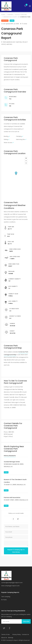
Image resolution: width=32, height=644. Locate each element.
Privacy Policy (17, 634)
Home (3, 15)
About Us (4, 638)
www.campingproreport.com (10, 586)
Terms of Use (5, 634)
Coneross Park (25, 17)
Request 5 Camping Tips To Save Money (16, 551)
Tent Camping (6, 597)
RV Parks (4, 600)
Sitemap (11, 638)
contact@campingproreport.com (12, 583)
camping (10, 15)
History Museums (10, 456)
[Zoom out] (26, 161)
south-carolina (21, 15)
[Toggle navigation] (30, 6)
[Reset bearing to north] (26, 163)
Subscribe (26, 621)
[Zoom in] (26, 158)
